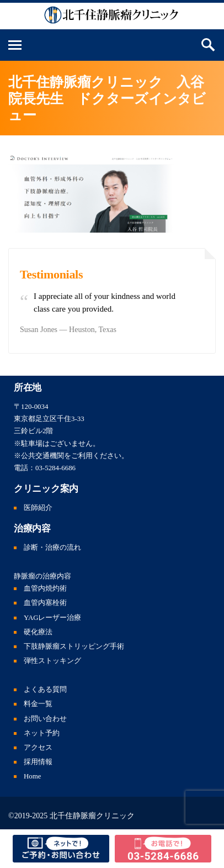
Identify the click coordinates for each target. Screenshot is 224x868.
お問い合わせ (45, 719)
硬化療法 (38, 632)
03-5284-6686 (55, 468)
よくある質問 (45, 690)
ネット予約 (42, 733)
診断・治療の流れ (52, 548)
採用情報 (38, 762)
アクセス (38, 748)
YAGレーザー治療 (53, 618)
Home (33, 776)
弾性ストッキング (52, 661)
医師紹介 (38, 508)
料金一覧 (38, 704)
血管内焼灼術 (45, 588)
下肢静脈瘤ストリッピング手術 (74, 646)
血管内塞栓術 (45, 603)
